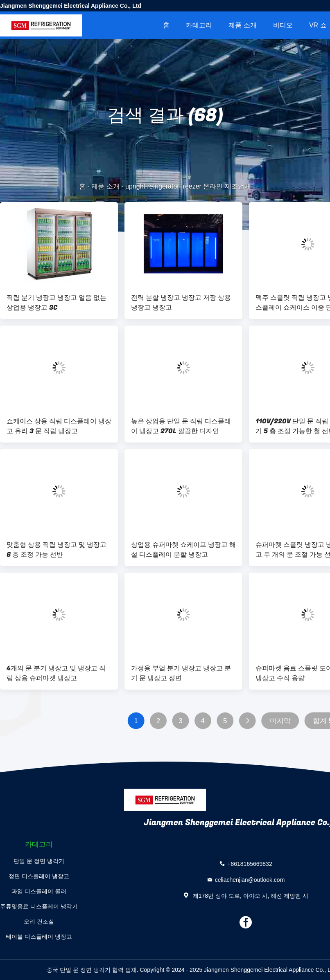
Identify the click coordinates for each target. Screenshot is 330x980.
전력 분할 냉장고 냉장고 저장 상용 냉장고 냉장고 (181, 303)
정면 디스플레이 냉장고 (39, 876)
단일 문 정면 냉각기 (39, 861)
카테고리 (199, 25)
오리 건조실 (39, 922)
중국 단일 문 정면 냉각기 (79, 970)
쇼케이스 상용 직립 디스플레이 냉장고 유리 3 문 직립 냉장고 (59, 426)
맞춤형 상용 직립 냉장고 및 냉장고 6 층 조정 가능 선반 (57, 550)
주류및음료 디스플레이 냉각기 (39, 906)
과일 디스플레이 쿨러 (39, 891)
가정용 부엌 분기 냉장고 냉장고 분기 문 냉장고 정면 (181, 673)
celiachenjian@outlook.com (250, 880)
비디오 (283, 25)
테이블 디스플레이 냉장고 (39, 937)
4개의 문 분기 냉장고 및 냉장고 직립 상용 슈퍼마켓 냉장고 (56, 673)
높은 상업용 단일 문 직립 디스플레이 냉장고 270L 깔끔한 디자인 (181, 426)
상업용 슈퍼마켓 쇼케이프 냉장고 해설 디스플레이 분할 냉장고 (183, 550)
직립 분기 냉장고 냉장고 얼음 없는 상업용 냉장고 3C (57, 303)
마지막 (280, 721)
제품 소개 (242, 25)
